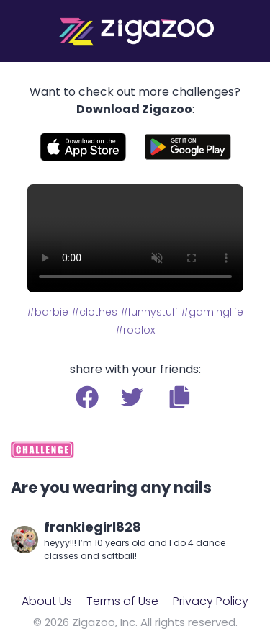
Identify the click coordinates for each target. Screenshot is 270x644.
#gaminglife (212, 312)
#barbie (48, 312)
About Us (47, 601)
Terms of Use (122, 601)
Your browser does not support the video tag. (135, 238)
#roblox (135, 330)
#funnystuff (149, 312)
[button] (180, 397)
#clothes (94, 312)
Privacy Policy (211, 601)
